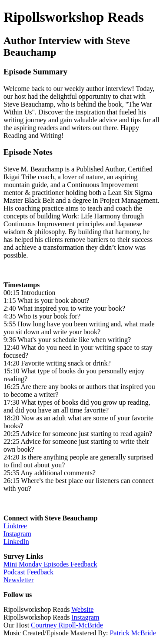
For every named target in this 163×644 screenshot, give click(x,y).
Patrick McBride (133, 633)
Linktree (15, 526)
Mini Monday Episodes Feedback (50, 564)
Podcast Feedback (28, 572)
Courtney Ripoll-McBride (67, 625)
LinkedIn (16, 542)
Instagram (17, 534)
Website (82, 609)
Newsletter (18, 580)
